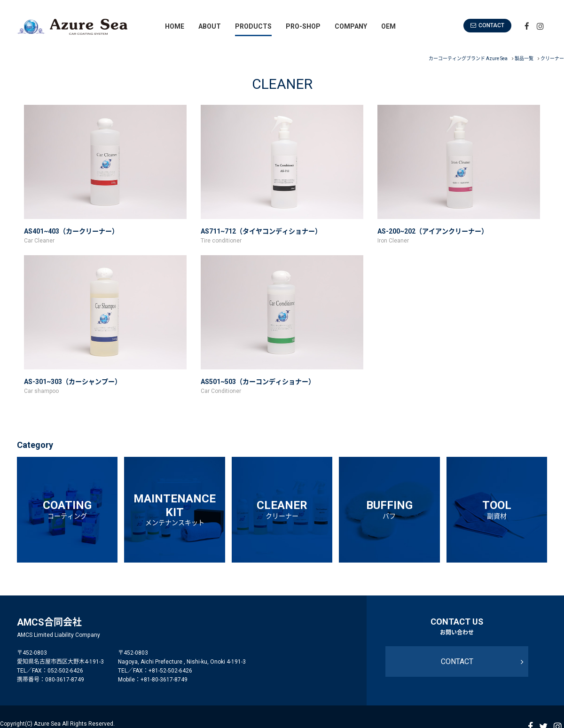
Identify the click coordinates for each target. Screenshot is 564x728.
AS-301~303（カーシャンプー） (72, 382)
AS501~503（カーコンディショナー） (258, 382)
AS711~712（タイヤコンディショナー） (261, 231)
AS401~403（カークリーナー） (71, 231)
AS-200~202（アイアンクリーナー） (432, 231)
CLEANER (282, 509)
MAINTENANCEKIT (174, 509)
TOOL (497, 509)
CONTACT (497, 25)
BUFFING (389, 509)
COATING (67, 509)
